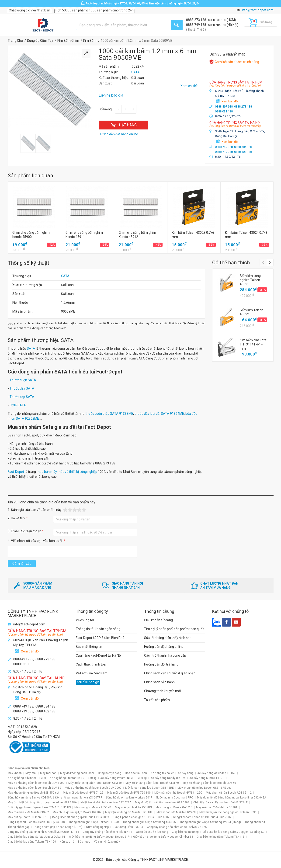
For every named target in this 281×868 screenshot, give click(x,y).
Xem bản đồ (230, 101)
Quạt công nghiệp (97, 827)
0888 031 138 (217, 20)
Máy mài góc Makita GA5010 (174, 807)
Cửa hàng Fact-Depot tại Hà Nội (99, 655)
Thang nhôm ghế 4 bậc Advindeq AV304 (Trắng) (210, 822)
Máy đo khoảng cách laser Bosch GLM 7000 (93, 788)
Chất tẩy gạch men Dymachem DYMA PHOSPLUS (39, 807)
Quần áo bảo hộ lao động (152, 832)
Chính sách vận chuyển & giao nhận (170, 673)
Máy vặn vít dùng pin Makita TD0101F (129, 812)
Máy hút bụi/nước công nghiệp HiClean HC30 (228, 812)
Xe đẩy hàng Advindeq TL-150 (216, 773)
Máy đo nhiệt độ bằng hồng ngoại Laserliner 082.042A (232, 798)
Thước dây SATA (22, 388)
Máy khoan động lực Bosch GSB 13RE (149, 788)
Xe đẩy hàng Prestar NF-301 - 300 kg (123, 778)
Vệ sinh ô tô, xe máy (107, 842)
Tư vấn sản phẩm (157, 700)
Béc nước (84, 842)
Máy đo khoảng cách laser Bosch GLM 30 (95, 783)
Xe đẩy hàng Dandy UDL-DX (168, 778)
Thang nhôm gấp (19, 827)
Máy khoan (15, 773)
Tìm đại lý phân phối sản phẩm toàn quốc (174, 629)
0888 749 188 (196, 25)
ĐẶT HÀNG (123, 125)
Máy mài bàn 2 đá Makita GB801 (217, 807)
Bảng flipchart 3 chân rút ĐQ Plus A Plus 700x (202, 817)
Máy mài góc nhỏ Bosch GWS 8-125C (178, 793)
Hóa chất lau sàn (136, 773)
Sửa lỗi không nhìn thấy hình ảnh (168, 638)
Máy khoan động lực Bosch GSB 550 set (33, 793)
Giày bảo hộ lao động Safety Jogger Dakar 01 (36, 837)
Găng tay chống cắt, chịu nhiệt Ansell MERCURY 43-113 (43, 832)
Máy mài (31, 773)
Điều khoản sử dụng (158, 620)
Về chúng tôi (85, 620)
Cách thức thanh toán (92, 664)
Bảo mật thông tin (89, 647)
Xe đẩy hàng (186, 773)
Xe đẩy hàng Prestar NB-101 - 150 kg (73, 778)
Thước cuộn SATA (23, 380)
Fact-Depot (16, 472)
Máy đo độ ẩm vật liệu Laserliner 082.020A (162, 802)
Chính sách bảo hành (159, 682)
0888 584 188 (217, 25)
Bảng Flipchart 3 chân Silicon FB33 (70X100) (36, 822)
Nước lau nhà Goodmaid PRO (175, 798)
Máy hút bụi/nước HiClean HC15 (28, 817)
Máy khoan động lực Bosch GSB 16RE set (204, 788)
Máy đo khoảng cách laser (77, 773)
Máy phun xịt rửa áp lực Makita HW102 (77, 812)
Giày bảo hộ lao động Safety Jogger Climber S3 (163, 837)
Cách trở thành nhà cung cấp (165, 655)
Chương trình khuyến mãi (162, 691)
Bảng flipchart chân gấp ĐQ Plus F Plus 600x (141, 817)
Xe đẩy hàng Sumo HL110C (207, 778)
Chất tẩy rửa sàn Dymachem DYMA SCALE (220, 802)
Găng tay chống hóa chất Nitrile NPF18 (108, 832)
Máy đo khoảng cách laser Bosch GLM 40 (152, 783)
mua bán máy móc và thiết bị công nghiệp (67, 472)
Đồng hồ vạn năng (110, 773)
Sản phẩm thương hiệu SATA (41, 340)
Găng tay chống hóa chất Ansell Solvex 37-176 (177, 827)
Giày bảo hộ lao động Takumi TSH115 (221, 837)
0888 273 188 (196, 20)
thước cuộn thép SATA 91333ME (109, 414)
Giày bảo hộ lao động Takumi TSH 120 (32, 842)
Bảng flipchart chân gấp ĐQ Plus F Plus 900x (81, 817)
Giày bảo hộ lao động (185, 832)
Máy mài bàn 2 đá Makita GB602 (28, 812)
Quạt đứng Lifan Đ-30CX (128, 827)
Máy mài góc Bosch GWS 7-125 (83, 793)
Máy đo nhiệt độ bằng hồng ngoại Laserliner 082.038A (42, 802)
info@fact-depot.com (258, 10)
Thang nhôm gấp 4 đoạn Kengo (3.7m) (58, 827)
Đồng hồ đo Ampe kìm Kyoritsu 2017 (129, 798)
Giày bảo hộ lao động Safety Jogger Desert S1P (99, 837)
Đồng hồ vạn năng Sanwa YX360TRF (79, 798)
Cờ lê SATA (18, 405)
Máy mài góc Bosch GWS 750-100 (129, 793)
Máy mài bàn (48, 773)
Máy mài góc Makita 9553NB (93, 807)
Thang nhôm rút (255, 822)
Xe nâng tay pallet (162, 773)
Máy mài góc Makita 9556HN (133, 807)
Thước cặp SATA (22, 397)
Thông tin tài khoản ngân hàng (98, 629)
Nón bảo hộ (67, 842)
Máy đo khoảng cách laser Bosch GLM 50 (209, 783)
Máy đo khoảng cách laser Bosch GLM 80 (34, 788)
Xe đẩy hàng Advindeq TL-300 (27, 778)
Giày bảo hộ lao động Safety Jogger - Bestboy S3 (233, 832)
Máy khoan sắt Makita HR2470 (176, 812)
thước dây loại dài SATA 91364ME (159, 414)
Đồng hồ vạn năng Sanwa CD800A (30, 798)
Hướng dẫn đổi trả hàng (161, 664)
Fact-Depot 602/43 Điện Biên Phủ (100, 638)
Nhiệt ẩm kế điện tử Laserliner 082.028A (106, 802)
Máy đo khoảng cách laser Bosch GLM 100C (36, 783)
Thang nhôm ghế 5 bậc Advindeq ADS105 (149, 822)
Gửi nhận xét (22, 564)
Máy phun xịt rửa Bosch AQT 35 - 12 (229, 793)
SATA (65, 276)
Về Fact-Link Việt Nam (92, 673)
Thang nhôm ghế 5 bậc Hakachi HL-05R (94, 822)
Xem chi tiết (189, 86)
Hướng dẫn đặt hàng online (164, 647)
